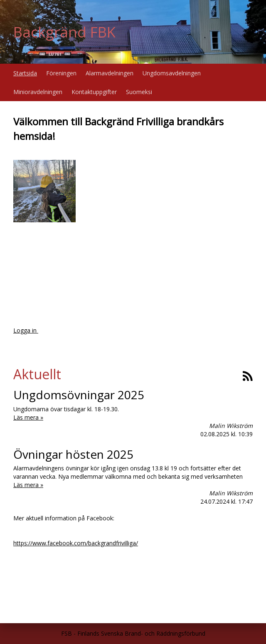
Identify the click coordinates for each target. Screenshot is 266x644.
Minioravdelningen (38, 92)
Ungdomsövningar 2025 (79, 395)
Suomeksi (139, 92)
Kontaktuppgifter (94, 92)
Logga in (26, 330)
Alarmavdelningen (110, 73)
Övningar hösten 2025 (73, 454)
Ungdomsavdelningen (172, 73)
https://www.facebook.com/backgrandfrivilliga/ (76, 543)
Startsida (25, 73)
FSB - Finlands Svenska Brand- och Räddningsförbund (133, 633)
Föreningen (61, 73)
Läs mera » (28, 417)
